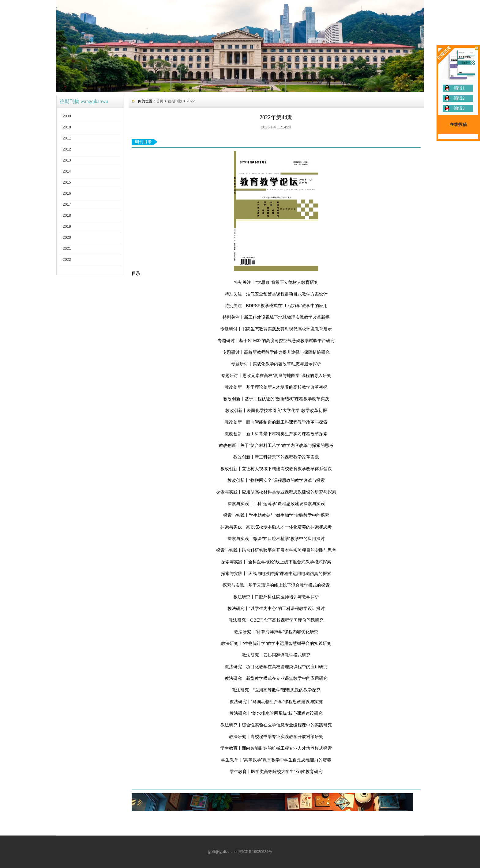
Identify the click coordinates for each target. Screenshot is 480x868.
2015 (67, 182)
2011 (67, 138)
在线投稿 (458, 124)
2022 (67, 260)
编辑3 (459, 108)
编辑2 (459, 98)
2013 (67, 160)
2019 (67, 227)
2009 (67, 116)
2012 (67, 149)
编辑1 (459, 88)
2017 (67, 204)
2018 (67, 215)
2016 (67, 193)
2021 (67, 249)
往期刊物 (175, 101)
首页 (160, 101)
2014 (67, 171)
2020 (67, 238)
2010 (67, 127)
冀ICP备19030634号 (255, 852)
